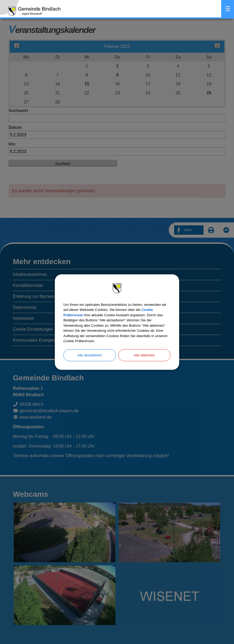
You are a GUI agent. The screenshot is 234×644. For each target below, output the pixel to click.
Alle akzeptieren (90, 355)
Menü (228, 9)
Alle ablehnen (144, 355)
